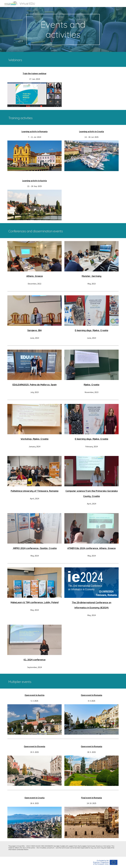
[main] (63, 29)
